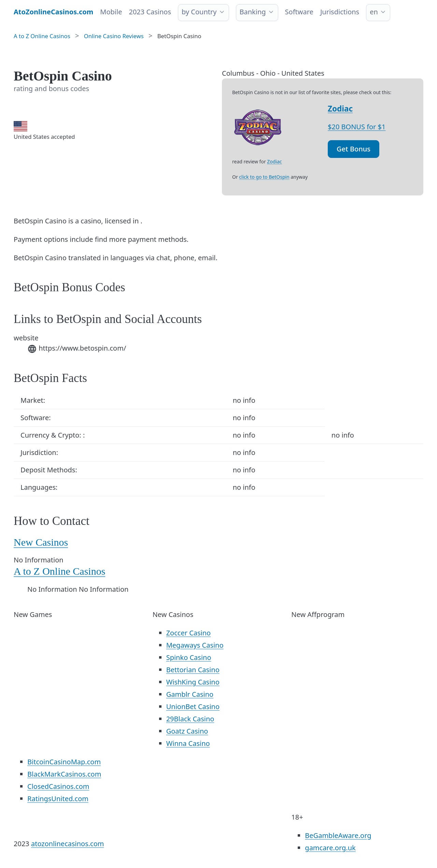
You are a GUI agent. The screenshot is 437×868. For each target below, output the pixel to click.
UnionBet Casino (193, 707)
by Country (199, 12)
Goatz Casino (187, 731)
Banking (253, 12)
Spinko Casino (189, 657)
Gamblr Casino (190, 694)
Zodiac (340, 109)
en (374, 12)
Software (299, 12)
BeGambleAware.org (338, 835)
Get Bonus (354, 149)
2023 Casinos (150, 12)
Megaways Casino (195, 645)
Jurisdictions (340, 12)
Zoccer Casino (189, 633)
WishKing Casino (193, 682)
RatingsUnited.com (58, 799)
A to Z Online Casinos (59, 571)
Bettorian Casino (193, 670)
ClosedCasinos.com (58, 786)
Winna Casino (188, 743)
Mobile (111, 12)
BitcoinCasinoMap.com (64, 762)
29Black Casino (190, 719)
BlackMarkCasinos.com (64, 774)
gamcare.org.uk (330, 848)
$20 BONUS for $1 (357, 127)
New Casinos (41, 542)
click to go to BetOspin (264, 177)
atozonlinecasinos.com (68, 844)
